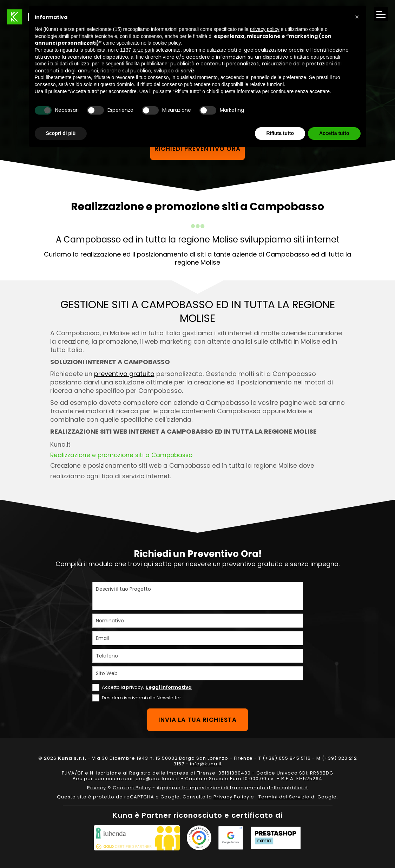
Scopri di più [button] (61, 133)
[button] (357, 17)
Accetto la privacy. (147, 687)
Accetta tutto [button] (334, 133)
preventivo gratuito (124, 374)
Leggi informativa (169, 687)
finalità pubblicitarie (147, 64)
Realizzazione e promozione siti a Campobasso (121, 455)
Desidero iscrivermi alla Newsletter (141, 698)
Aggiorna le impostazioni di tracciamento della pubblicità (232, 788)
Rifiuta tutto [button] (280, 133)
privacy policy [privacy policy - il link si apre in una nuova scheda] (265, 29)
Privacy (97, 788)
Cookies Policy (132, 788)
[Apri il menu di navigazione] (381, 14)
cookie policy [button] (167, 43)
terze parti (143, 50)
